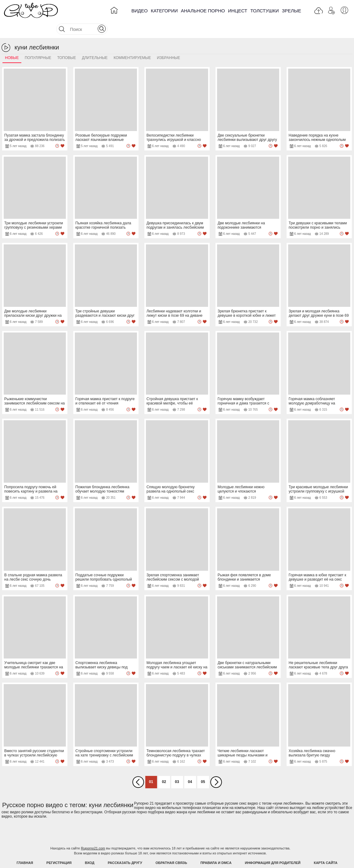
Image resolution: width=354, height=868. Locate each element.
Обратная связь (171, 847)
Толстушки (265, 11)
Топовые (67, 42)
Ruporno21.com (93, 833)
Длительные (95, 42)
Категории (164, 11)
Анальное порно (203, 11)
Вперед (216, 767)
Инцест (237, 11)
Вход (90, 847)
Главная (25, 847)
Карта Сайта (326, 847)
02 (164, 766)
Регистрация (59, 847)
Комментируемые (132, 42)
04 (190, 766)
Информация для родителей (273, 847)
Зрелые (292, 11)
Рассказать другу (125, 847)
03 (177, 766)
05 (203, 766)
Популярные (38, 42)
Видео (140, 11)
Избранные (169, 42)
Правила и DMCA (216, 847)
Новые (12, 42)
